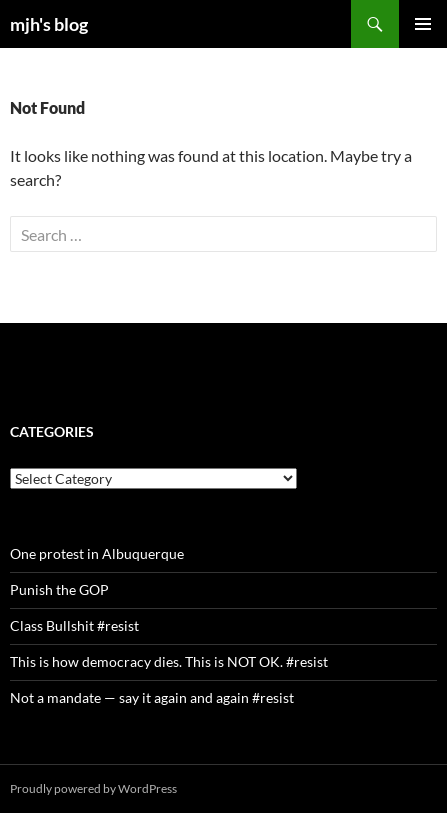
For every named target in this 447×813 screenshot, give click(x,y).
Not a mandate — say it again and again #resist (152, 697)
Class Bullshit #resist (74, 625)
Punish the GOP (59, 589)
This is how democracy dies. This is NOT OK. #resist (169, 661)
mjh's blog (49, 24)
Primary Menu (423, 24)
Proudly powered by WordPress (93, 788)
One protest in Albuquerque (97, 553)
